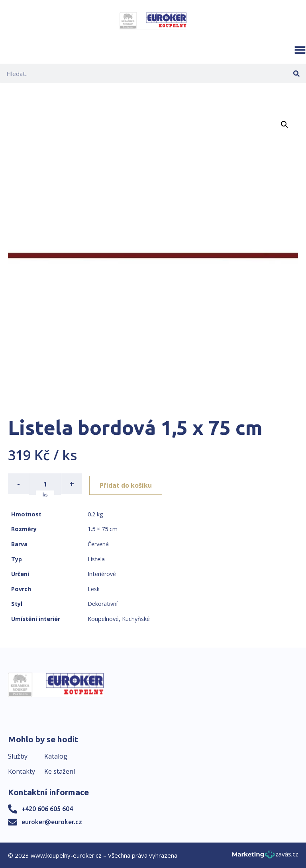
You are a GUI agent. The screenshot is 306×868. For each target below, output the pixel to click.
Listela (96, 558)
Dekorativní (103, 603)
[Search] (296, 73)
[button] (300, 50)
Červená (98, 543)
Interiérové (102, 573)
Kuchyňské (136, 618)
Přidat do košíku (128, 484)
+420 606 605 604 (47, 808)
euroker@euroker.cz (52, 821)
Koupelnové (103, 618)
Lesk (94, 588)
